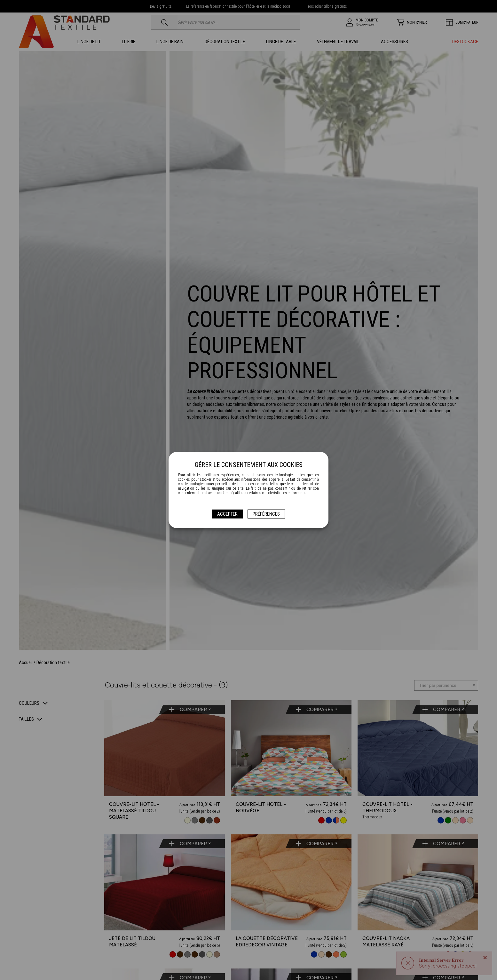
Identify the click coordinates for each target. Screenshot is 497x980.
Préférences (266, 514)
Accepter (227, 514)
